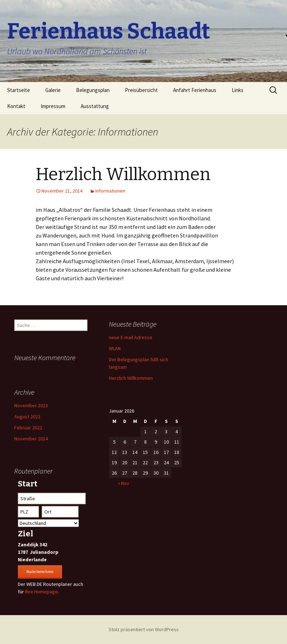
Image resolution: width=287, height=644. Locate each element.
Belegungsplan (93, 90)
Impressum (53, 106)
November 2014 (31, 439)
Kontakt (16, 106)
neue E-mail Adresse (131, 337)
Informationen (110, 191)
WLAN (115, 348)
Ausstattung (95, 106)
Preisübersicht (141, 90)
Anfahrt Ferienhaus (195, 90)
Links (238, 90)
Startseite (19, 90)
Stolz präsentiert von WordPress (144, 629)
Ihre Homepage (41, 592)
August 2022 (27, 416)
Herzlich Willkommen (123, 174)
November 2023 (31, 405)
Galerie (53, 90)
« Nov (124, 483)
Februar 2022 (28, 428)
